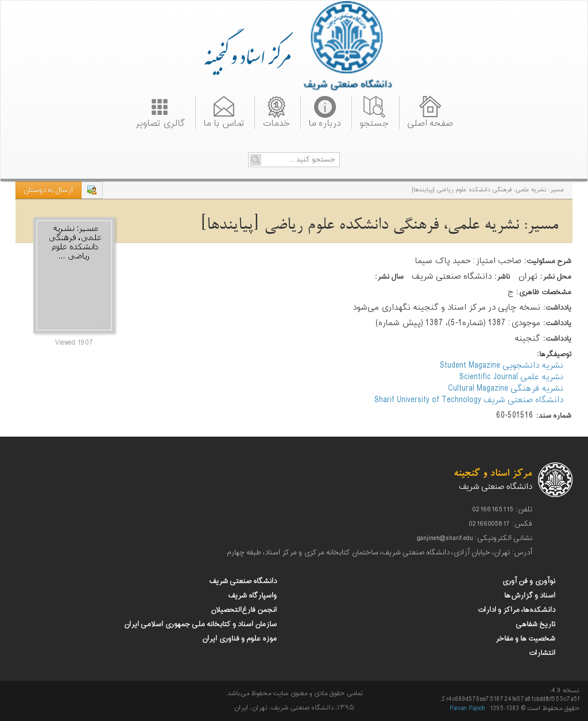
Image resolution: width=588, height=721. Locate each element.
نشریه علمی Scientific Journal (511, 377)
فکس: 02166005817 (501, 524)
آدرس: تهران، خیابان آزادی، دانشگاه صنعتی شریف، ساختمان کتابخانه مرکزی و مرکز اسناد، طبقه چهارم (380, 553)
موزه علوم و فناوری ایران (239, 639)
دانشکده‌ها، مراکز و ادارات (516, 610)
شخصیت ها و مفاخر (525, 639)
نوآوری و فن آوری (529, 581)
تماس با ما (224, 122)
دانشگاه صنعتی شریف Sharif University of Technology (469, 400)
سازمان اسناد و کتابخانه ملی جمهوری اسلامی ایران (200, 624)
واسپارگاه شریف (252, 596)
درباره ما (325, 122)
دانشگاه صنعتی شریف (243, 581)
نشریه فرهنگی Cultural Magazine (506, 389)
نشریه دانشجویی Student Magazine (502, 366)
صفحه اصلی (430, 122)
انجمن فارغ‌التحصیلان (244, 610)
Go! (256, 160)
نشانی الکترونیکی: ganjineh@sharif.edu (475, 538)
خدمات (276, 122)
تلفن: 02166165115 (502, 510)
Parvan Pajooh (467, 709)
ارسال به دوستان (48, 190)
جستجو (374, 122)
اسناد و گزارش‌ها (530, 596)
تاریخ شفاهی (535, 624)
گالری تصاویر (160, 122)
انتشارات (542, 653)
